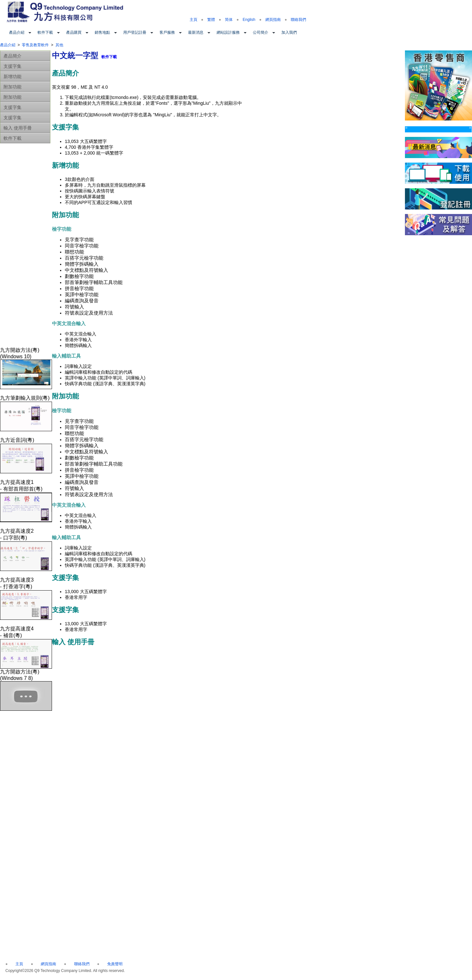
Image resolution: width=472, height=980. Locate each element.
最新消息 (196, 32)
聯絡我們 (298, 20)
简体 (229, 20)
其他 (59, 45)
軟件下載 (45, 32)
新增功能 (13, 76)
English (249, 20)
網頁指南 (273, 20)
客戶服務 (167, 32)
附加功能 (13, 87)
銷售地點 (102, 32)
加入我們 (289, 32)
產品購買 (74, 32)
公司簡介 (261, 32)
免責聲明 (115, 964)
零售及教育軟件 (35, 45)
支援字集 (13, 66)
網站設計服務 (228, 32)
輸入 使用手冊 (18, 128)
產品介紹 (17, 32)
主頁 (193, 20)
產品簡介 (13, 56)
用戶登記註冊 (135, 32)
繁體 (211, 20)
